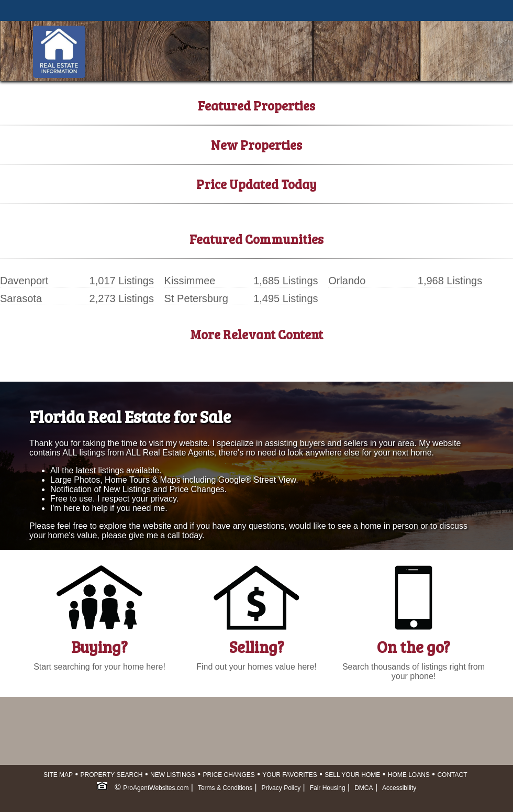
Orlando (347, 281)
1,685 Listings (286, 281)
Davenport (24, 281)
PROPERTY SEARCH (112, 775)
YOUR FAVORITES (289, 775)
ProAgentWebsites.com (156, 788)
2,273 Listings (122, 298)
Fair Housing (328, 788)
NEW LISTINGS (173, 775)
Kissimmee (190, 281)
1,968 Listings (450, 281)
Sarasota (21, 298)
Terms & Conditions (225, 788)
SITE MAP (58, 775)
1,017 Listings (122, 281)
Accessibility (399, 788)
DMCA (364, 788)
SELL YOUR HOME (352, 775)
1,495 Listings (286, 298)
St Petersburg (196, 298)
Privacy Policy (281, 788)
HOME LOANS (409, 775)
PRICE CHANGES (229, 775)
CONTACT (452, 775)
